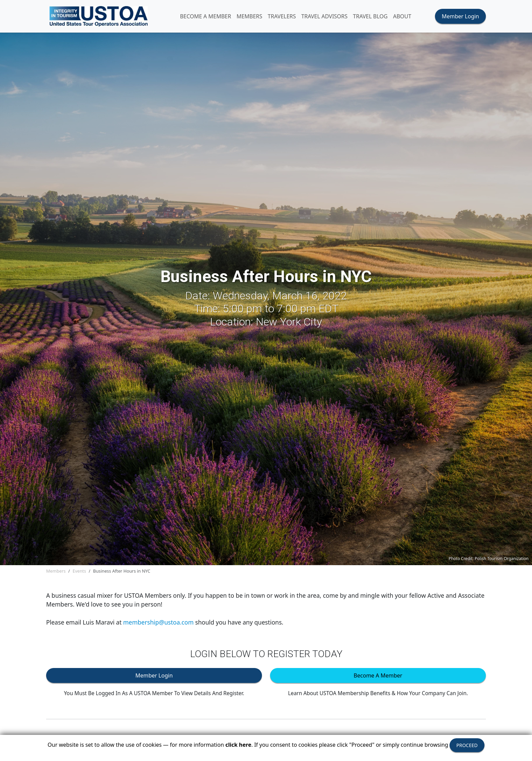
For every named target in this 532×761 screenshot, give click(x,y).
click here (238, 745)
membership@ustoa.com (158, 622)
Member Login (460, 16)
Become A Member (205, 16)
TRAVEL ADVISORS (324, 16)
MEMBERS (249, 16)
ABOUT (402, 16)
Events (79, 571)
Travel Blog (370, 16)
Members (56, 571)
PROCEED (467, 745)
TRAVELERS (282, 16)
